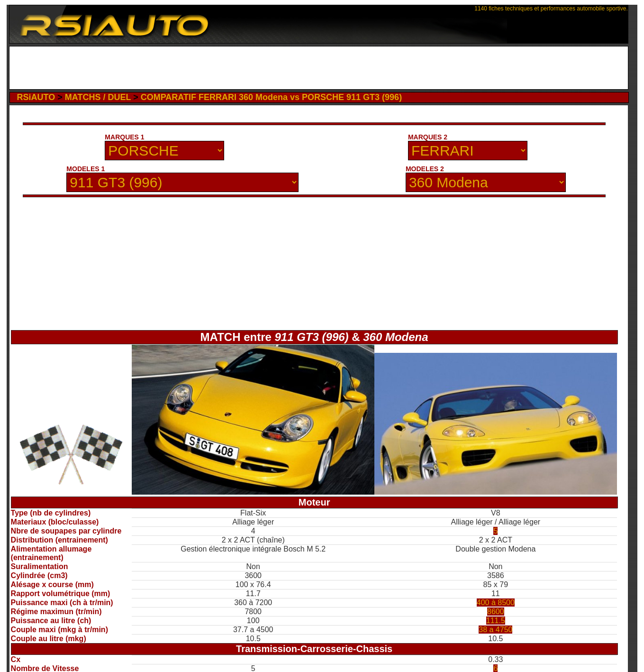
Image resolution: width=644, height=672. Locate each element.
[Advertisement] (319, 68)
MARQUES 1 (124, 137)
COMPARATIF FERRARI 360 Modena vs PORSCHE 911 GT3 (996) (271, 97)
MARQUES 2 (428, 137)
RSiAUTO (36, 97)
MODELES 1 (86, 169)
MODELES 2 (425, 169)
